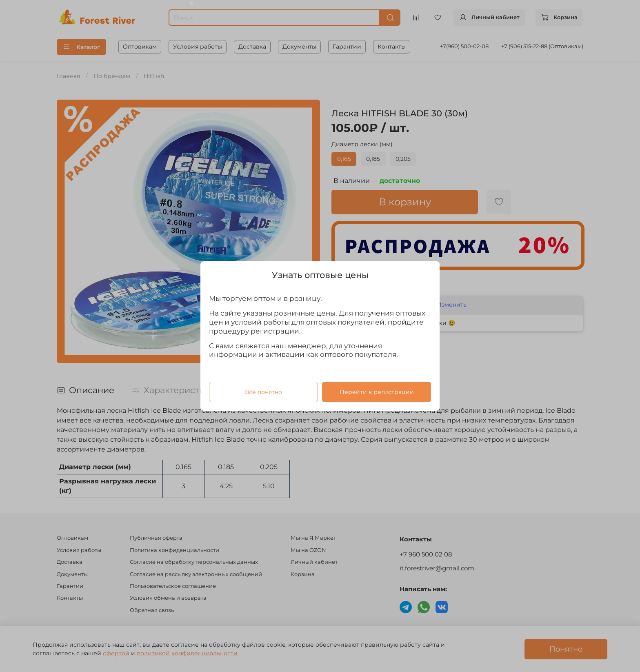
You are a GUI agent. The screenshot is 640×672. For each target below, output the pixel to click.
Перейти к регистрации (377, 392)
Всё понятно (263, 392)
